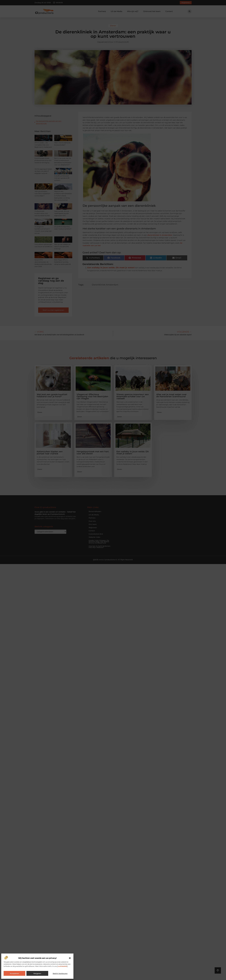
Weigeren (37, 973)
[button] (70, 958)
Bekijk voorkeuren (60, 973)
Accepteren (14, 973)
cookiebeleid (62, 966)
